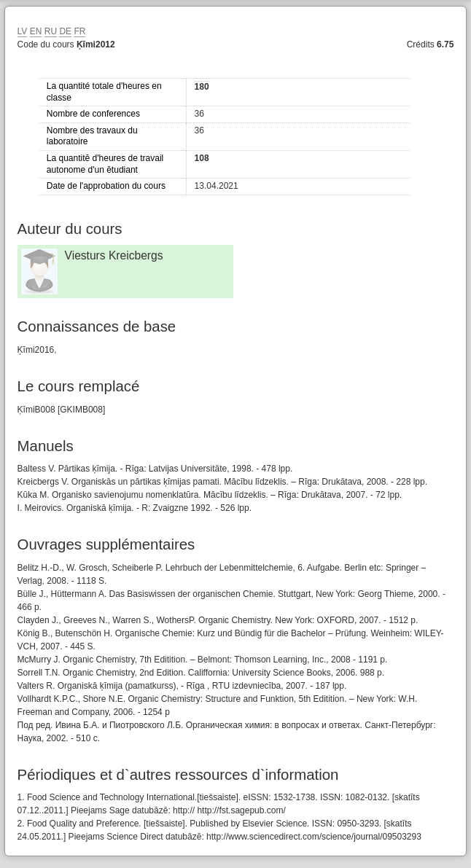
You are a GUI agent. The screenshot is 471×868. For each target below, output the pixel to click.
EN (36, 31)
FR (79, 31)
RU (51, 31)
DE (65, 31)
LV (23, 31)
